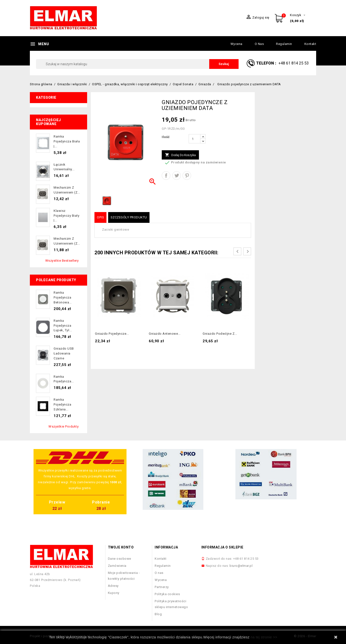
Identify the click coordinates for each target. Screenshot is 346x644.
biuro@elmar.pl (241, 566)
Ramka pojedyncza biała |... (67, 141)
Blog (158, 614)
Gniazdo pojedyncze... (112, 334)
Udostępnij (166, 176)
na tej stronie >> (264, 637)
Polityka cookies (167, 594)
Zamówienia (117, 566)
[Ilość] (195, 139)
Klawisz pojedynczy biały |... (66, 216)
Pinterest (187, 176)
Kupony (114, 593)
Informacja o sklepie (222, 547)
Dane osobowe (120, 559)
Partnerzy (162, 587)
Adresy (113, 586)
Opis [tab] (100, 217)
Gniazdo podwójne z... (220, 334)
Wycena (236, 44)
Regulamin (284, 44)
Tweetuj (177, 176)
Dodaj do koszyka (180, 155)
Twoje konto (121, 547)
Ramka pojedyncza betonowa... (63, 297)
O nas (259, 44)
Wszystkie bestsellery (62, 261)
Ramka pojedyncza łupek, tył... (63, 326)
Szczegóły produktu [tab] (129, 217)
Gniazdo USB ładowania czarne (64, 353)
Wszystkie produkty (63, 426)
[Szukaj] (137, 64)
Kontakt (310, 44)
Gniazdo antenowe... (165, 334)
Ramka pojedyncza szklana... (62, 404)
